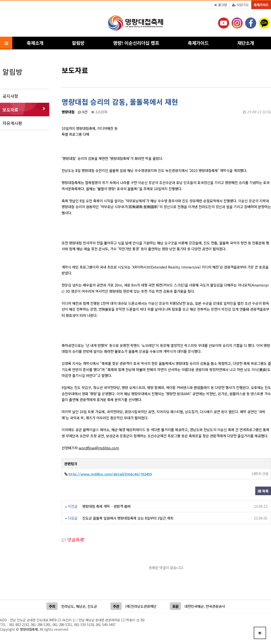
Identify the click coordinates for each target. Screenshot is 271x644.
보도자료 (10, 110)
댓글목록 (73, 540)
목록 (263, 491)
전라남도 (68, 606)
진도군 (92, 606)
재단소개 (246, 43)
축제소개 (35, 43)
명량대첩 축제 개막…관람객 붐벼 (106, 506)
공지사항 (10, 96)
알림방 (78, 43)
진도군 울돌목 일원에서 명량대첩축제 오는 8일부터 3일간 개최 (128, 518)
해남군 (81, 606)
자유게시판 (12, 123)
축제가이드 (261, 5)
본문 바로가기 (0, 0)
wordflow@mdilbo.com (99, 448)
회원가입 (240, 5)
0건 (83, 112)
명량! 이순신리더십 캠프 (136, 43)
